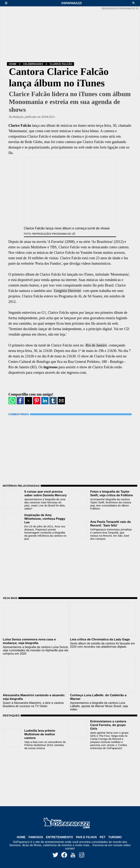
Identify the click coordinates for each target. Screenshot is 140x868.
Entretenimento (59, 837)
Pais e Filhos (86, 837)
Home (13, 64)
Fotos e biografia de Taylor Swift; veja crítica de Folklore (112, 493)
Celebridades (33, 64)
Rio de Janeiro (96, 345)
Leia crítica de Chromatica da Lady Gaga (100, 639)
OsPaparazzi (71, 3)
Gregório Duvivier (67, 291)
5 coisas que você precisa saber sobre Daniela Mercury (45, 493)
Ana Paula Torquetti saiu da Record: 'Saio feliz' (111, 524)
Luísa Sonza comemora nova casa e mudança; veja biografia (29, 641)
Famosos (36, 837)
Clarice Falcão (61, 64)
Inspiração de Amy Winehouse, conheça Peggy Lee (45, 519)
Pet (103, 837)
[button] (8, 3)
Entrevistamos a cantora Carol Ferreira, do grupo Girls (108, 725)
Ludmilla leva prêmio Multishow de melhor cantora (40, 734)
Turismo (115, 837)
